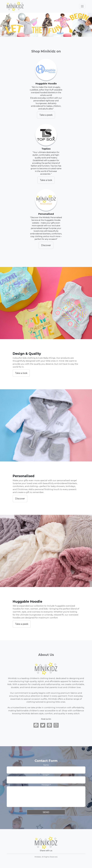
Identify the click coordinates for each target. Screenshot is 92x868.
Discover (46, 245)
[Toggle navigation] (82, 6)
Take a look (46, 180)
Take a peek (46, 115)
